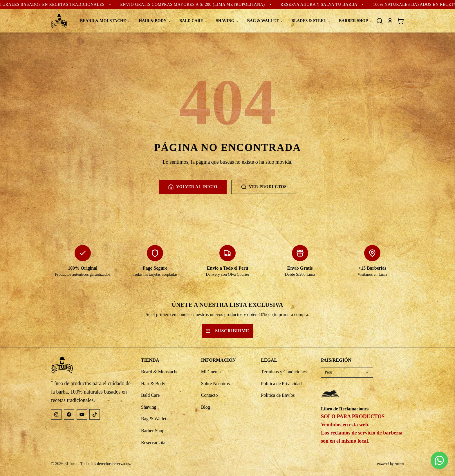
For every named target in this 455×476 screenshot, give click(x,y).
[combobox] (347, 372)
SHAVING (228, 21)
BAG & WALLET (265, 21)
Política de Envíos (278, 395)
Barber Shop (153, 431)
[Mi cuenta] (390, 21)
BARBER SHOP (356, 21)
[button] (410, 460)
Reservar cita (153, 442)
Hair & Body (153, 384)
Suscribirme (227, 331)
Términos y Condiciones (284, 372)
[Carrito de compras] (400, 21)
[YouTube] (82, 414)
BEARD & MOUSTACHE (105, 21)
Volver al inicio (193, 187)
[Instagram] (56, 414)
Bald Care (150, 395)
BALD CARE (194, 21)
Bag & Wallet (154, 419)
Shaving (149, 407)
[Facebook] (69, 414)
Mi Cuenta (211, 372)
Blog (206, 407)
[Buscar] (380, 21)
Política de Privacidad (281, 384)
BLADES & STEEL (311, 21)
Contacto (210, 395)
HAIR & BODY (155, 21)
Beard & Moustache (160, 372)
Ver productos (264, 187)
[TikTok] (95, 414)
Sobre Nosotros (215, 384)
